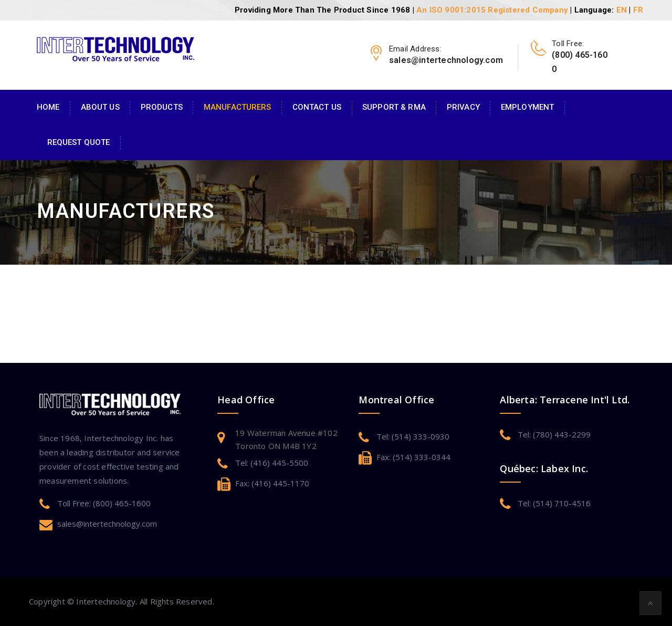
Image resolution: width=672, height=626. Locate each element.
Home (48, 107)
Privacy (463, 107)
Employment (527, 107)
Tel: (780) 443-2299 (554, 434)
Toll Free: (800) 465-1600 (104, 503)
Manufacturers (238, 107)
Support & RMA (394, 107)
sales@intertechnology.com (107, 524)
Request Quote (79, 142)
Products (162, 107)
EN (622, 10)
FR (638, 10)
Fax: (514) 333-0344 (413, 457)
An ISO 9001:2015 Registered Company (492, 10)
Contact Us (317, 107)
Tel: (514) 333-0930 (413, 436)
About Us (100, 107)
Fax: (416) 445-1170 (272, 483)
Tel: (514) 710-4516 (554, 503)
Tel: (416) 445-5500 (272, 463)
